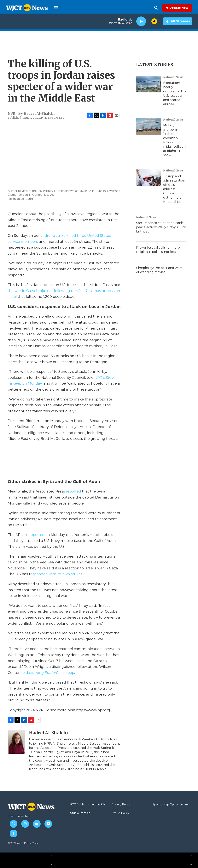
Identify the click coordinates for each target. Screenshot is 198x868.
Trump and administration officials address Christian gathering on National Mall (174, 189)
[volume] (154, 21)
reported (74, 491)
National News (173, 77)
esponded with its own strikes (56, 574)
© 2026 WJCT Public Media (23, 843)
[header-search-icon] (156, 8)
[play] (141, 21)
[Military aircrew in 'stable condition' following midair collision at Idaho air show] (149, 127)
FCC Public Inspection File (88, 805)
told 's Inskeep (48, 673)
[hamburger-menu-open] (56, 8)
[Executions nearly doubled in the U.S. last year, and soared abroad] (149, 84)
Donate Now (179, 8)
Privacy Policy (121, 805)
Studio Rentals (80, 813)
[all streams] (178, 21)
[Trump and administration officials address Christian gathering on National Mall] (149, 177)
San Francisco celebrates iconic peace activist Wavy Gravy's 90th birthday (161, 227)
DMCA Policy (120, 813)
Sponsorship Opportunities (170, 805)
